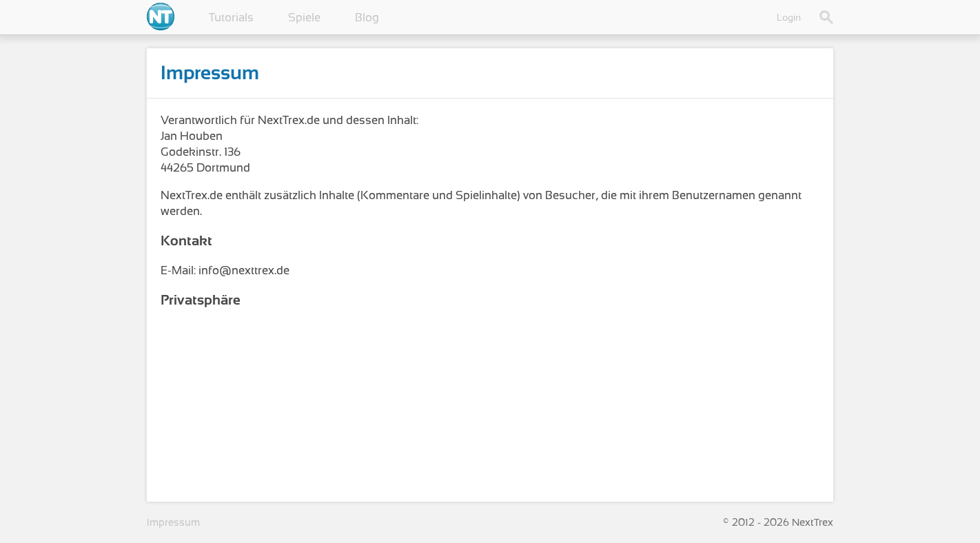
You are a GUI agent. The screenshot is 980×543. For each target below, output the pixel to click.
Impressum (173, 522)
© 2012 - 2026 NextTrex (778, 522)
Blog (367, 17)
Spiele (304, 17)
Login (789, 17)
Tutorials (231, 17)
